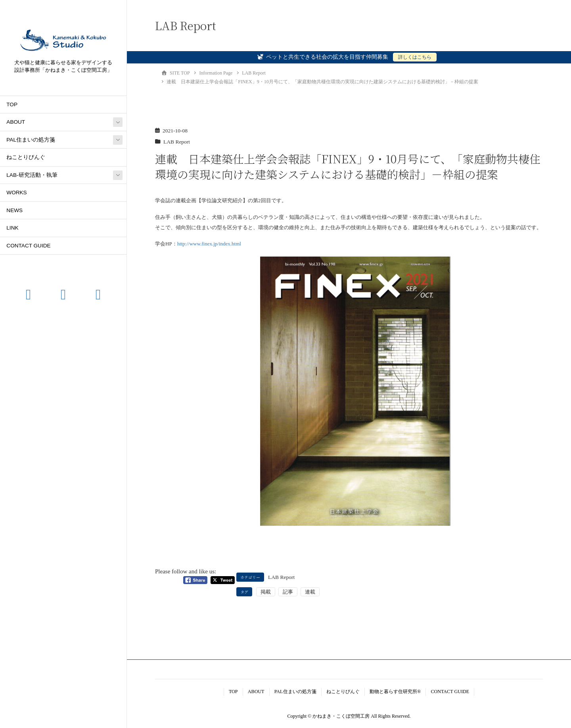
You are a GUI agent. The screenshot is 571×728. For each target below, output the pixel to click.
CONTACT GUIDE (28, 246)
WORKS (16, 193)
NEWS (14, 210)
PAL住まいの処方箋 (31, 140)
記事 (288, 592)
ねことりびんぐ (26, 157)
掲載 (266, 592)
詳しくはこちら (415, 57)
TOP (12, 104)
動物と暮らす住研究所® (395, 692)
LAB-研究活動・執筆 (32, 175)
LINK (12, 228)
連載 (310, 592)
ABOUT (16, 122)
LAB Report (177, 142)
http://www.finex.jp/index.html (209, 244)
